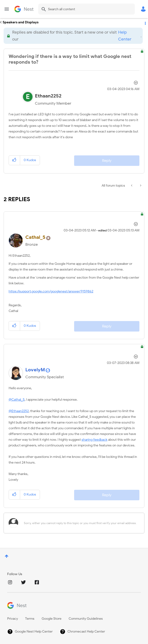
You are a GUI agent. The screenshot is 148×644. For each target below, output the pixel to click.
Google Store (52, 619)
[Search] (87, 9)
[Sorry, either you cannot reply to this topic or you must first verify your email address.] (80, 523)
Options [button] (145, 22)
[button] (14, 160)
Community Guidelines (86, 619)
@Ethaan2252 (19, 411)
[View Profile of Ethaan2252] (48, 96)
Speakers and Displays (21, 22)
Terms (30, 619)
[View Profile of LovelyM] (35, 370)
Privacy (13, 619)
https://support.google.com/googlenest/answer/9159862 (51, 291)
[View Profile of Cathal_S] (35, 237)
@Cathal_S (17, 400)
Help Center (125, 36)
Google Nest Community (24, 9)
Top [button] (7, 556)
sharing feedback (94, 440)
